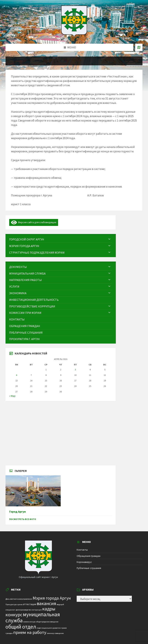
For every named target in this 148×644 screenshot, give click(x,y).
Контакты (82, 550)
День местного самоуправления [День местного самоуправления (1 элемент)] (19, 599)
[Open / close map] (139, 47)
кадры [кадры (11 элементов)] (49, 609)
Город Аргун (17, 512)
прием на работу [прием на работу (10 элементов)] (30, 632)
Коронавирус (84, 562)
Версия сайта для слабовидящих (34, 222)
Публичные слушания (89, 568)
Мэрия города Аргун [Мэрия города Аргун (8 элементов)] (52, 598)
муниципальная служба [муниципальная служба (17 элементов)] (33, 617)
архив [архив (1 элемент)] (20, 604)
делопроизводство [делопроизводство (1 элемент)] (23, 610)
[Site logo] (74, 37)
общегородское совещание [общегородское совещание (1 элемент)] (47, 622)
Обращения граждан (89, 556)
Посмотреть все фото (23, 519)
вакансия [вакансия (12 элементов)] (46, 603)
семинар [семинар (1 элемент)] (50, 633)
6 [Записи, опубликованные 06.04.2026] (17, 375)
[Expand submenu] (109, 239)
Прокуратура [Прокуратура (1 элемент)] (11, 604)
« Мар (12, 396)
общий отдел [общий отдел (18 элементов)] (21, 627)
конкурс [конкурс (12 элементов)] (14, 615)
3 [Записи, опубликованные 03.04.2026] (75, 370)
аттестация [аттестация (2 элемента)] (30, 604)
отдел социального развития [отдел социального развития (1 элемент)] (49, 628)
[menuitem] (61, 239)
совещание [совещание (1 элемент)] (59, 633)
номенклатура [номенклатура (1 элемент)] (29, 622)
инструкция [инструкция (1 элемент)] (37, 610)
